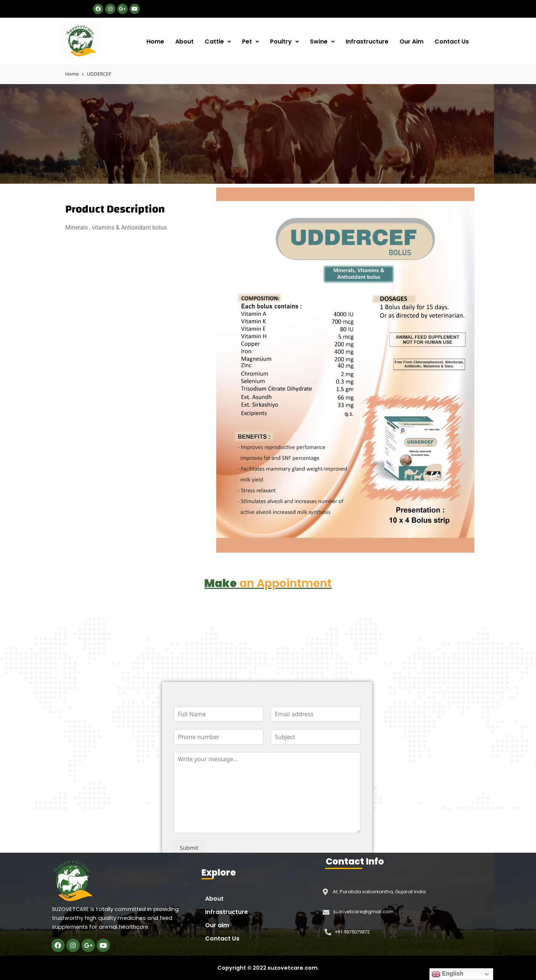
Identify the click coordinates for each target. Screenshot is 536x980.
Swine (322, 42)
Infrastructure (367, 42)
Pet (250, 42)
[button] (218, 42)
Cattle (218, 42)
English (447, 974)
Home (155, 42)
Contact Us (452, 42)
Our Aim (411, 42)
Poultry (284, 42)
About (184, 42)
